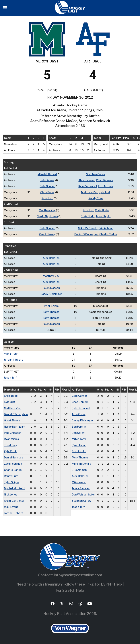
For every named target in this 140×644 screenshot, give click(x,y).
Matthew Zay (89, 192)
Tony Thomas (51, 312)
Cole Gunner (47, 186)
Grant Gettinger (14, 501)
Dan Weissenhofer (83, 494)
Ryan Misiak (11, 439)
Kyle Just (104, 192)
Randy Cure (96, 198)
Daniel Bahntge (14, 457)
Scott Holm (79, 451)
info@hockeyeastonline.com (78, 575)
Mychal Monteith (15, 488)
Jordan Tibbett (13, 360)
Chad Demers (104, 180)
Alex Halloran (87, 180)
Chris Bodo (47, 192)
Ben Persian (79, 427)
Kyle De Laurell (88, 186)
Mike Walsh (79, 482)
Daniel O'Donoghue (86, 234)
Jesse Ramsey (81, 488)
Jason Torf (10, 378)
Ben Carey (78, 433)
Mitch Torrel (80, 439)
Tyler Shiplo (103, 216)
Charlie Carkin (108, 234)
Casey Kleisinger (51, 294)
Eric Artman (105, 186)
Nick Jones (11, 494)
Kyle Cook (10, 451)
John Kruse (47, 180)
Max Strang (11, 354)
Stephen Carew (96, 174)
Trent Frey (11, 445)
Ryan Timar (79, 445)
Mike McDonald (47, 174)
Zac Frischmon (13, 464)
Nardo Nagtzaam (47, 216)
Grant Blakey (47, 234)
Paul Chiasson (51, 288)
